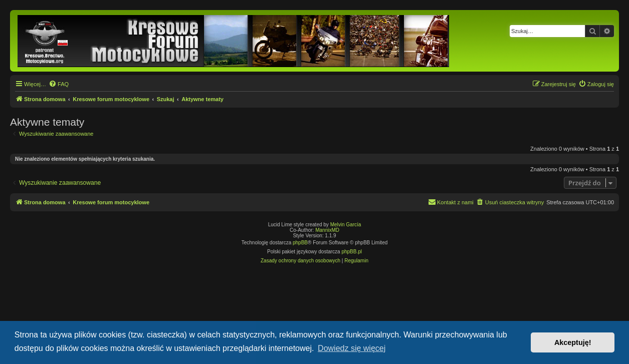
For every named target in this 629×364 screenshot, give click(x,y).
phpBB (300, 243)
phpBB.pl (352, 252)
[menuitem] (59, 84)
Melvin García (346, 225)
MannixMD (327, 230)
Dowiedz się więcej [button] (352, 348)
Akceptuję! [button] (573, 342)
